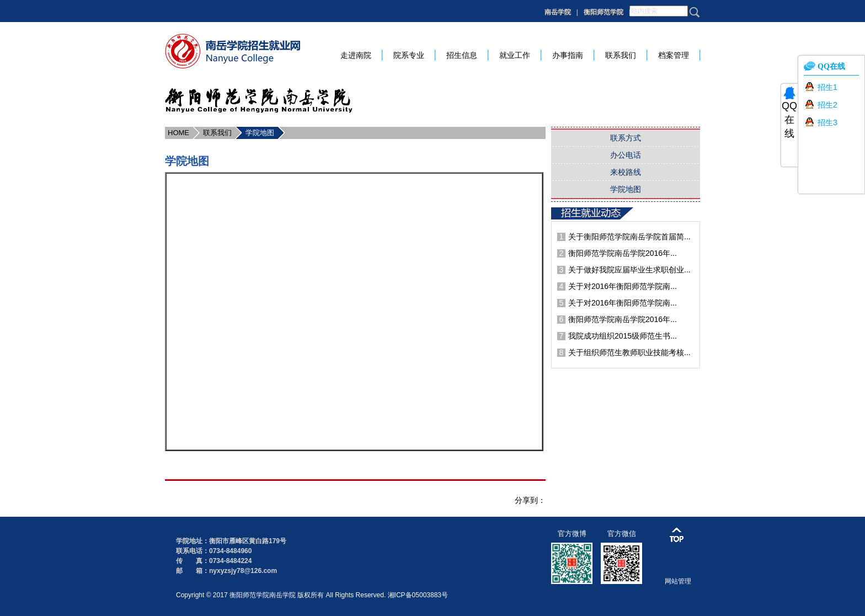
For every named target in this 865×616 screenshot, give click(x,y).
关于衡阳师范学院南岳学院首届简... (629, 237)
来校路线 (626, 172)
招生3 (827, 122)
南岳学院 (558, 12)
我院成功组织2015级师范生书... (623, 336)
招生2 (827, 105)
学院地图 (260, 133)
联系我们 (217, 133)
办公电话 (626, 155)
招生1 (827, 87)
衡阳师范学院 (604, 12)
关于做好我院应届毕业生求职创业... (629, 270)
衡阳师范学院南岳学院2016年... (623, 253)
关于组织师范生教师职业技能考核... (629, 352)
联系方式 (626, 138)
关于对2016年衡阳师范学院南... (623, 286)
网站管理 (678, 581)
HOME (178, 133)
